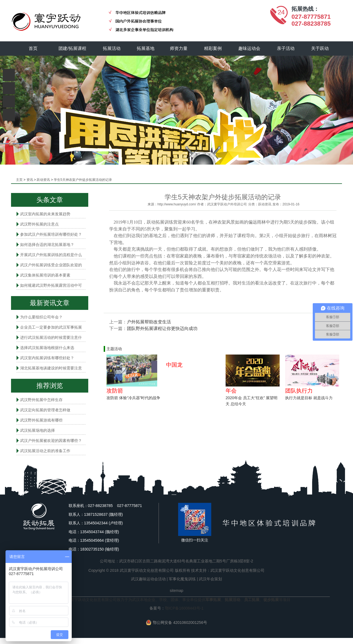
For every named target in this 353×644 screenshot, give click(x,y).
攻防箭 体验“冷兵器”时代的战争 (133, 398)
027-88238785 (311, 24)
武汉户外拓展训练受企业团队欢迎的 (51, 265)
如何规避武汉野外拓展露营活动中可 (51, 285)
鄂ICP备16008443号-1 (184, 608)
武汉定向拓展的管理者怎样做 (45, 410)
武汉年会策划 (210, 579)
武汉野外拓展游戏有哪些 (41, 420)
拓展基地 (146, 48)
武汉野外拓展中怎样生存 (41, 400)
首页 (33, 48)
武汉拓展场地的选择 (38, 430)
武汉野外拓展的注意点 (39, 224)
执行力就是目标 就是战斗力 (309, 398)
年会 (231, 391)
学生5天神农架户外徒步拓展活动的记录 (83, 180)
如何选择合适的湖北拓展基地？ (47, 245)
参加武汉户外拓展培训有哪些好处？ (51, 234)
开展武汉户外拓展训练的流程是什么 (51, 255)
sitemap (176, 591)
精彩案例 (213, 48)
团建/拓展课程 (73, 48)
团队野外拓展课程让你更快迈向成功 (162, 328)
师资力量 (179, 48)
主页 (19, 180)
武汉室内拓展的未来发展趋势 (45, 214)
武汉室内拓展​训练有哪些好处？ (47, 358)
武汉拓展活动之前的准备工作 (45, 451)
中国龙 (174, 365)
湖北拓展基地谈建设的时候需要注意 (51, 368)
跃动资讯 (43, 180)
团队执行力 (299, 391)
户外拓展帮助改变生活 (149, 322)
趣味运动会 (250, 48)
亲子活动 (286, 48)
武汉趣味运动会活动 (148, 579)
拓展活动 (112, 48)
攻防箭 (115, 391)
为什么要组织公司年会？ (41, 317)
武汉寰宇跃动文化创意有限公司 (237, 570)
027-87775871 (311, 17)
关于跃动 (320, 48)
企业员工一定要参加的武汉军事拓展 (51, 327)
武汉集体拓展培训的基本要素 (45, 275)
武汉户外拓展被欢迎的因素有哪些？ (51, 441)
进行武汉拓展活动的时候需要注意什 (51, 337)
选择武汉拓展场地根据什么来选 (47, 348)
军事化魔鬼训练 (182, 579)
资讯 (30, 180)
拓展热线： (305, 9)
